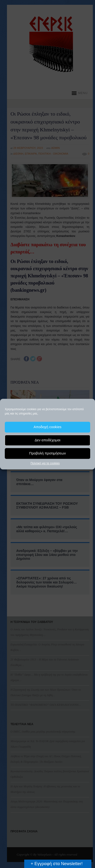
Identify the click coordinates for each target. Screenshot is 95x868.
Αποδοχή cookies (47, 427)
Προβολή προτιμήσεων (48, 453)
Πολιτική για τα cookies (45, 463)
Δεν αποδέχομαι (47, 440)
